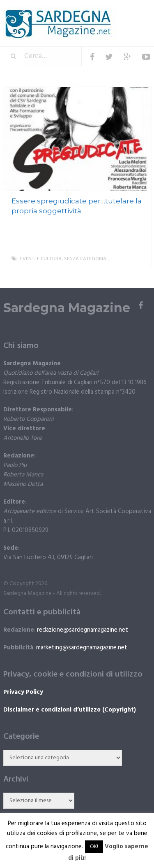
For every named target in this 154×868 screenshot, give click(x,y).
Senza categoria (85, 259)
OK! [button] (94, 847)
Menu (126, 12)
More (138, 259)
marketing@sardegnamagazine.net (82, 648)
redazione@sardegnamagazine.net (83, 630)
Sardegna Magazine (67, 308)
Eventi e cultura (41, 259)
